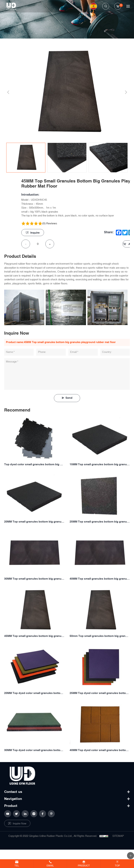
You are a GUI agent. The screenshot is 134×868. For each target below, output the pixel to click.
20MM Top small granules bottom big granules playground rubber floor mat (34, 522)
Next (125, 92)
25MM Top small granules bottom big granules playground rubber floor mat (100, 522)
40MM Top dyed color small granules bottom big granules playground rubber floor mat (100, 750)
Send (69, 398)
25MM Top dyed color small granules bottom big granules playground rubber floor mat (100, 693)
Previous (7, 92)
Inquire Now (20, 824)
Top (117, 866)
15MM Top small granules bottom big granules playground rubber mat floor (100, 464)
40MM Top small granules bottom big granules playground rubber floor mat (100, 579)
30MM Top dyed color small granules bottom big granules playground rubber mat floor (34, 750)
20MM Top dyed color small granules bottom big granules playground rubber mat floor (34, 693)
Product (84, 866)
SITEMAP (118, 836)
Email (50, 866)
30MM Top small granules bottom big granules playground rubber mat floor (34, 579)
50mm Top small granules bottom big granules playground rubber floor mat (100, 636)
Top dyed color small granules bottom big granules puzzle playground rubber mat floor (34, 464)
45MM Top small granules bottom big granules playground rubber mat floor (34, 636)
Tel (17, 866)
